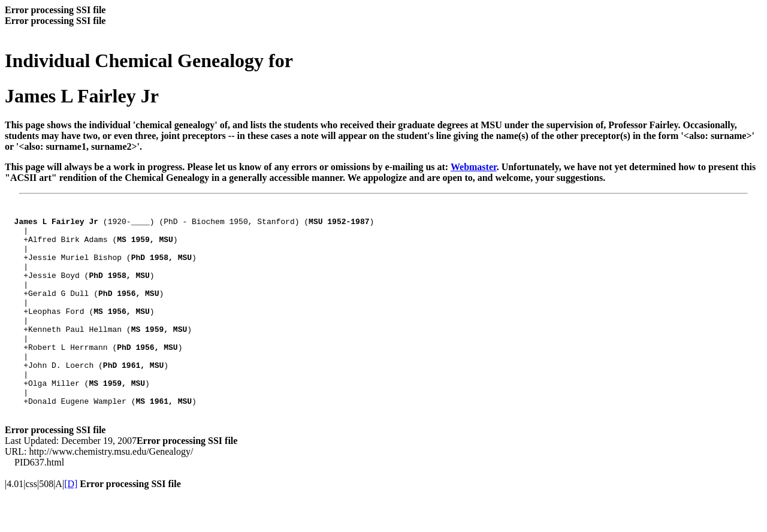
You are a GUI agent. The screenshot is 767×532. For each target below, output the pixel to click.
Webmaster (474, 167)
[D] (71, 522)
